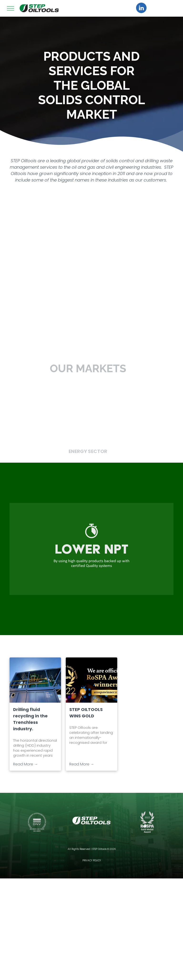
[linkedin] (141, 8)
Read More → (25, 764)
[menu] (10, 8)
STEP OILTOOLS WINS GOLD (86, 713)
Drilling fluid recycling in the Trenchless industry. (30, 719)
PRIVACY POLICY (92, 860)
